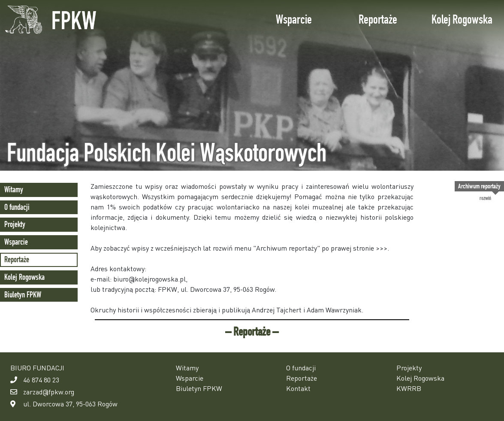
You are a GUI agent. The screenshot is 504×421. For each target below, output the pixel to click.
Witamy (14, 189)
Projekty (15, 224)
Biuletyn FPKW (23, 295)
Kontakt (298, 388)
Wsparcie (294, 19)
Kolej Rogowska (462, 19)
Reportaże (378, 19)
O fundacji (17, 207)
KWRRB (409, 388)
